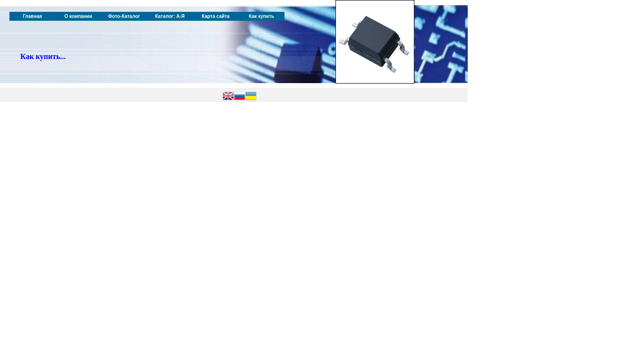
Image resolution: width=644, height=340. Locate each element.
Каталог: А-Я (170, 16)
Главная (32, 16)
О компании (78, 16)
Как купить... (43, 56)
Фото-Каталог (124, 16)
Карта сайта (216, 16)
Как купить (262, 16)
